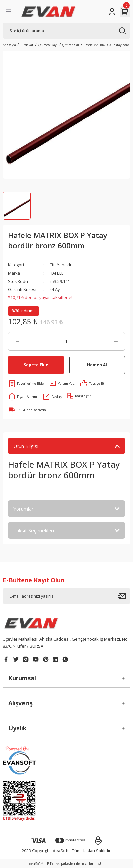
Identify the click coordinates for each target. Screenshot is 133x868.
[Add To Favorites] (26, 384)
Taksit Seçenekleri (34, 530)
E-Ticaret (53, 864)
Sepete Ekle (36, 365)
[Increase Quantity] (116, 341)
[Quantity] (66, 341)
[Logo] (48, 12)
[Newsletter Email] (66, 596)
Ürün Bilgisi (26, 446)
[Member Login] (112, 12)
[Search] (66, 31)
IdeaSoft (36, 864)
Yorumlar (23, 509)
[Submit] (124, 596)
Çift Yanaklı (60, 265)
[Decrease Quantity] (17, 341)
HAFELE (57, 273)
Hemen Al (97, 365)
